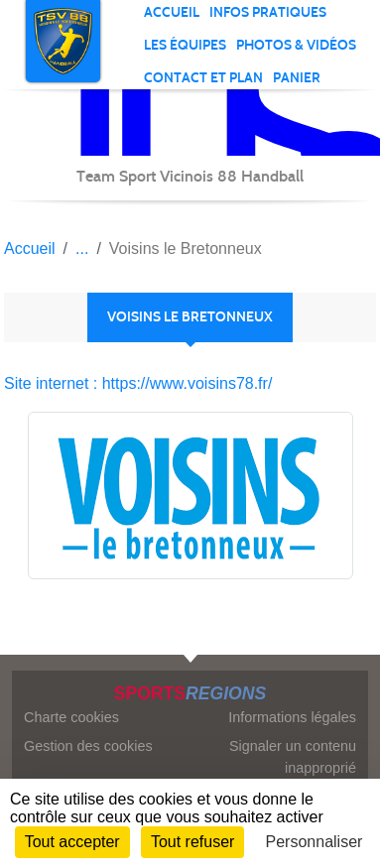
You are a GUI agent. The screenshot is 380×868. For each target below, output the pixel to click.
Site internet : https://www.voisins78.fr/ (138, 383)
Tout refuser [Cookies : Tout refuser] (192, 842)
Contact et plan (203, 78)
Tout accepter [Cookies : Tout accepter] (72, 842)
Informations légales (292, 717)
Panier (297, 78)
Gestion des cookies (88, 746)
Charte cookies (71, 717)
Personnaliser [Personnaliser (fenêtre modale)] (315, 842)
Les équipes (185, 45)
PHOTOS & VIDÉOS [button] (296, 45)
